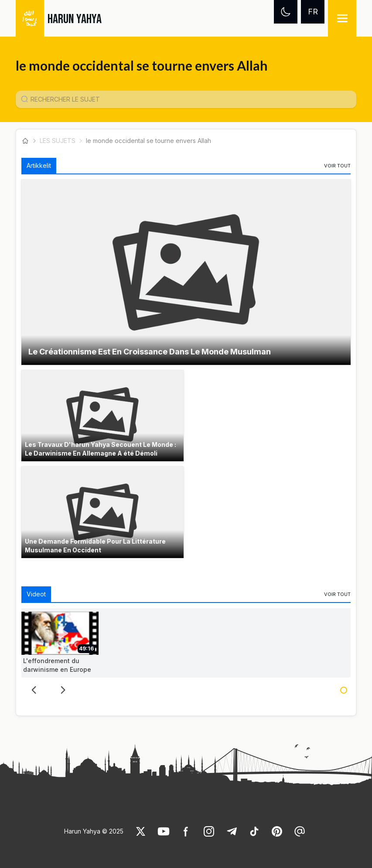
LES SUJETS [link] (58, 141)
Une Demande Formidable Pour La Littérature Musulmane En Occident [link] (95, 546)
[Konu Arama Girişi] (190, 99)
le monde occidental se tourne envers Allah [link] (148, 141)
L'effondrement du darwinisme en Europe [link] (57, 665)
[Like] (141, 831)
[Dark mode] (286, 12)
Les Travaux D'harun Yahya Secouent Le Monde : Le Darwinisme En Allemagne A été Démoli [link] (101, 449)
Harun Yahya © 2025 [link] (94, 831)
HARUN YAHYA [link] (75, 19)
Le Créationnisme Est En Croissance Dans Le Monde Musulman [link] (150, 352)
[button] (186, 272)
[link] (337, 166)
